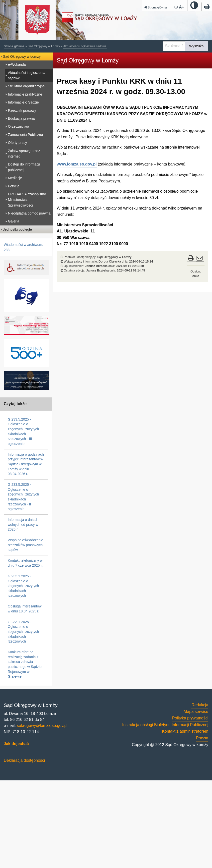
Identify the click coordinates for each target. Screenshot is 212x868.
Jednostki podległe (17, 229)
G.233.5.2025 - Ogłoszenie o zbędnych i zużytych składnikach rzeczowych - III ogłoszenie (23, 432)
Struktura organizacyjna (26, 86)
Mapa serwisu (196, 712)
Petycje (14, 186)
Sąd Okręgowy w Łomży (44, 46)
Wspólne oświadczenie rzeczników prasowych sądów (25, 545)
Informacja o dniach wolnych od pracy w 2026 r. (23, 524)
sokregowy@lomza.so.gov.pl (42, 726)
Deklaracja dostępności (24, 760)
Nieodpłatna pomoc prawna (29, 213)
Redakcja (200, 705)
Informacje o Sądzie (23, 102)
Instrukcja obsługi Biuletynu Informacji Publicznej (165, 725)
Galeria (14, 221)
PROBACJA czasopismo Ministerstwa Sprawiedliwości (27, 200)
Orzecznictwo (18, 126)
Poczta (202, 738)
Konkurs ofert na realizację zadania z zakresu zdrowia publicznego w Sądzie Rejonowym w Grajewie (25, 664)
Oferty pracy (17, 143)
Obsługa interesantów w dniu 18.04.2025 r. (25, 609)
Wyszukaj (197, 46)
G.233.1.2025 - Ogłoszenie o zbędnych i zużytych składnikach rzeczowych (23, 586)
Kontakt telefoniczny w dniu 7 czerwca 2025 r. (25, 563)
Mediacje (15, 178)
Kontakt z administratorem (185, 731)
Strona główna (156, 7)
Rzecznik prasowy (22, 110)
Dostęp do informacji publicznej (24, 167)
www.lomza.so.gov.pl (77, 164)
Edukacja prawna (21, 118)
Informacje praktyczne (25, 94)
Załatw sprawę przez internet (24, 154)
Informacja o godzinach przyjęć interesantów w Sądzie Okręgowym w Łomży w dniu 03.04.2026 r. (26, 464)
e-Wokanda (17, 64)
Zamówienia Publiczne (25, 135)
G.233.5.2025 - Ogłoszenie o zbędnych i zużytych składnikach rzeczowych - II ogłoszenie (23, 497)
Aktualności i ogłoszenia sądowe (85, 46)
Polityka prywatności (190, 718)
